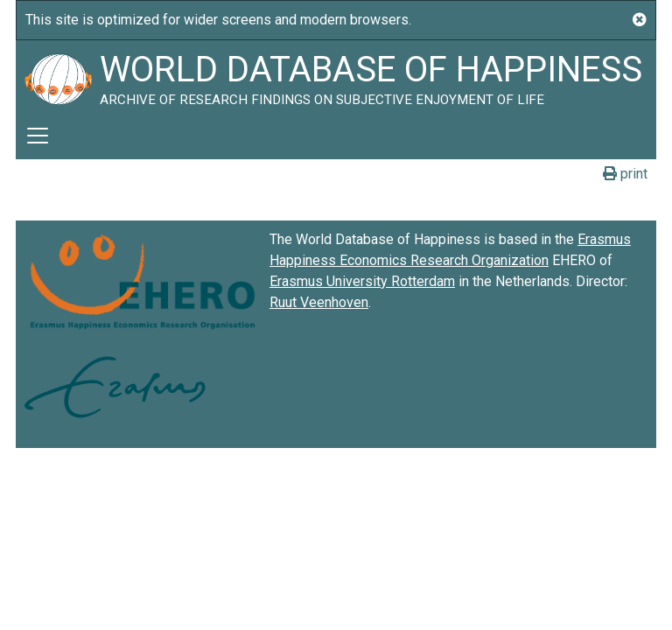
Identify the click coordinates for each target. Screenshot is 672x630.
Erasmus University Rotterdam (362, 281)
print (625, 174)
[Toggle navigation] (38, 136)
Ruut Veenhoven (319, 302)
